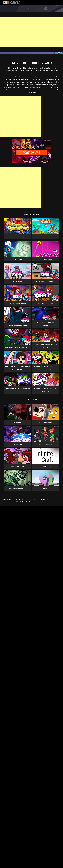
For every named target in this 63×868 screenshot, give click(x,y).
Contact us (20, 502)
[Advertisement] (31, 32)
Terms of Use (43, 499)
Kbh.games (20, 499)
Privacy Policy (31, 499)
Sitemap (29, 502)
